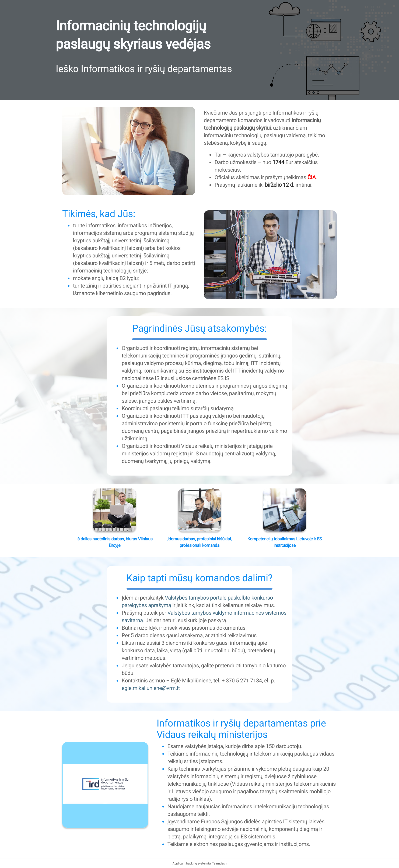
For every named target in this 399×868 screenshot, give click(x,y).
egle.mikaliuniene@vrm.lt (151, 688)
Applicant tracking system (190, 863)
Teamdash (219, 863)
